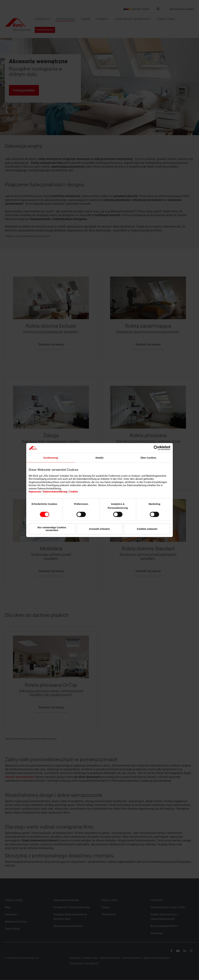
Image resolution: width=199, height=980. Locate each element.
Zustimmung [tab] (51, 458)
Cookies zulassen (147, 529)
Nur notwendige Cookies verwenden (52, 529)
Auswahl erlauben (99, 529)
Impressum (35, 492)
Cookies (74, 492)
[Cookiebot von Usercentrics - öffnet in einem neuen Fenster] (156, 448)
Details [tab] (99, 458)
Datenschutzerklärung (55, 492)
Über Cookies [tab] (148, 458)
